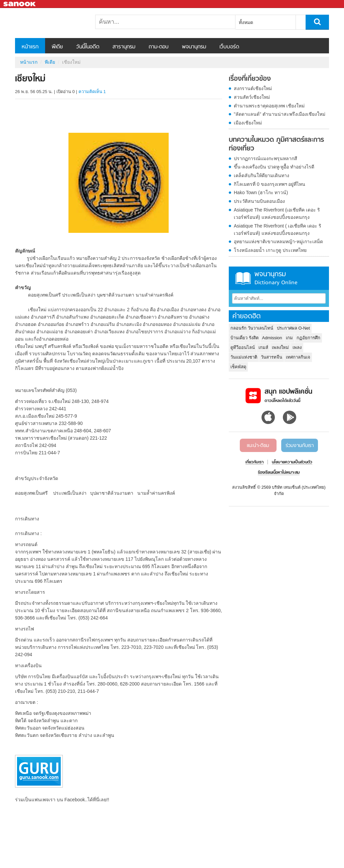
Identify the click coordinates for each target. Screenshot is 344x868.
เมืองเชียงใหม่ (248, 123)
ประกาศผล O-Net (293, 328)
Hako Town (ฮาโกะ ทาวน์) (261, 192)
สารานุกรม (124, 47)
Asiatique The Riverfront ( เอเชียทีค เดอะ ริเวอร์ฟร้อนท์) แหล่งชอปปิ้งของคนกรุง (278, 230)
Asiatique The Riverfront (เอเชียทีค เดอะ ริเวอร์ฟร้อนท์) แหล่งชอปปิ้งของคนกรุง (277, 213)
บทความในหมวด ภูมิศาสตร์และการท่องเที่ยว (276, 144)
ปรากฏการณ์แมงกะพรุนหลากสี (266, 158)
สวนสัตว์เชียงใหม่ (252, 97)
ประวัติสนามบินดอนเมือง (259, 201)
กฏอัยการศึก (308, 338)
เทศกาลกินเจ (298, 357)
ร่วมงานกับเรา (300, 446)
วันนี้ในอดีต (88, 47)
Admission (272, 338)
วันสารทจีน (272, 357)
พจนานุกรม (194, 47)
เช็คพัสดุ (238, 367)
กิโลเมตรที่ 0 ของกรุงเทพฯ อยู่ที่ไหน (270, 184)
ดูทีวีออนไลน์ (243, 347)
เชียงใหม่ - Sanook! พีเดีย (50, 23)
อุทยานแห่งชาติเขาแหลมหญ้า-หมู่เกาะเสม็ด (278, 242)
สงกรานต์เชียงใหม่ (253, 88)
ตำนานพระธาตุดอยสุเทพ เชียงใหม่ (269, 106)
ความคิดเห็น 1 (92, 92)
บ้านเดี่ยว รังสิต (244, 338)
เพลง (297, 347)
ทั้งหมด (246, 22)
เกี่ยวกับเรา (254, 462)
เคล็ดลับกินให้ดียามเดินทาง (262, 175)
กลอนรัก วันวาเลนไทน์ (252, 328)
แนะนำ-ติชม (258, 446)
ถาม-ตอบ (159, 47)
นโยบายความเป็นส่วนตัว (292, 462)
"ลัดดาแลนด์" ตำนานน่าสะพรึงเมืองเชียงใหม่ (280, 114)
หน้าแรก (30, 47)
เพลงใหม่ (280, 347)
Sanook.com (20, 4)
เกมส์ (263, 347)
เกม (289, 338)
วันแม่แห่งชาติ (244, 357)
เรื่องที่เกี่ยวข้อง (250, 79)
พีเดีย (57, 47)
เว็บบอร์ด (229, 47)
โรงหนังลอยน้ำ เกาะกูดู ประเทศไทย (270, 250)
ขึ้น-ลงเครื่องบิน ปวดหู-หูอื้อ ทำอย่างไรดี (274, 167)
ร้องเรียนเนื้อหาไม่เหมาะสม (279, 473)
